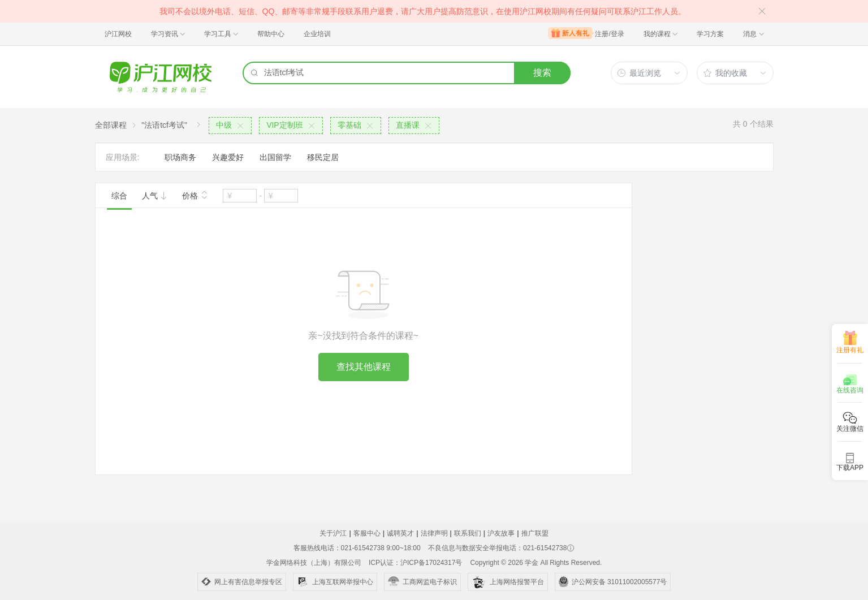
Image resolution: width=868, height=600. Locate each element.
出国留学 (275, 157)
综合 (119, 196)
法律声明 (434, 533)
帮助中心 (271, 34)
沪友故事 (501, 533)
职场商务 (180, 157)
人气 (155, 196)
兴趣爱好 (228, 157)
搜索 (542, 73)
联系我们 (468, 533)
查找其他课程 (364, 367)
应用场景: (123, 157)
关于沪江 (333, 533)
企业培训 (317, 34)
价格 (195, 195)
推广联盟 (535, 533)
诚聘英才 (400, 533)
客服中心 (367, 533)
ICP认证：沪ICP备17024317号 (415, 563)
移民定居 (323, 157)
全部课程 (111, 125)
